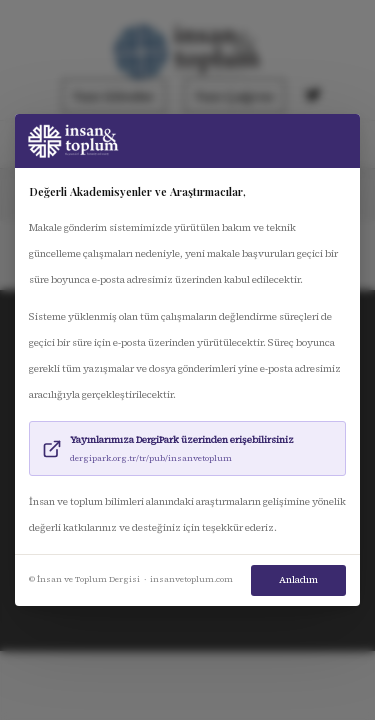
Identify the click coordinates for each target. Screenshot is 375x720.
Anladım (298, 580)
